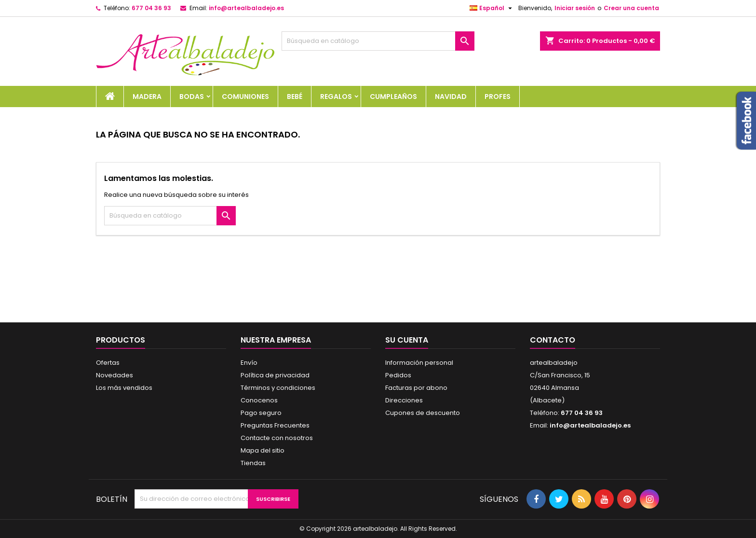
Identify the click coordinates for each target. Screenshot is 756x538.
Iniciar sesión (575, 8)
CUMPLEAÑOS (393, 97)
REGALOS (336, 97)
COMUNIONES (245, 97)
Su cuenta (407, 340)
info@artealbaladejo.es (246, 8)
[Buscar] (378, 41)
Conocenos (259, 400)
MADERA (147, 97)
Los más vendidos (124, 388)
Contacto (553, 340)
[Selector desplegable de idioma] (492, 8)
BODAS (192, 97)
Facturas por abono (416, 388)
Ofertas (108, 363)
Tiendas (253, 463)
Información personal (419, 363)
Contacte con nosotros (277, 438)
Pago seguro (261, 413)
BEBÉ (295, 97)
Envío (249, 363)
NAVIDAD (451, 97)
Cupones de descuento (423, 413)
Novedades (115, 375)
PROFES (498, 97)
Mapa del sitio (263, 450)
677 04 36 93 (151, 8)
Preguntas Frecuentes (275, 425)
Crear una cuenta (631, 8)
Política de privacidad (275, 375)
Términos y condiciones (278, 388)
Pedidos (398, 375)
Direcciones (404, 400)
